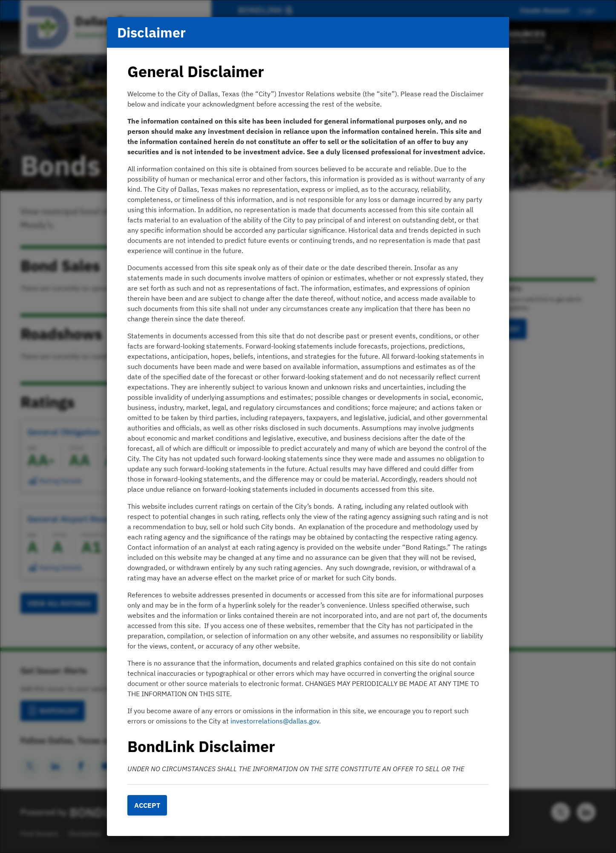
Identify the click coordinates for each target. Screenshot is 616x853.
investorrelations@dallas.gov (275, 721)
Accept (147, 805)
